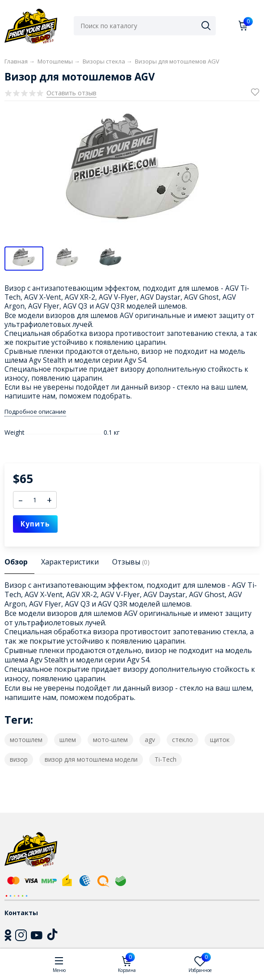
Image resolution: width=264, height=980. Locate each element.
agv (150, 740)
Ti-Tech (166, 759)
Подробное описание (35, 412)
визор (19, 759)
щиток (220, 740)
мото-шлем (110, 740)
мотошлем (26, 740)
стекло (182, 740)
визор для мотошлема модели (91, 759)
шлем (68, 740)
